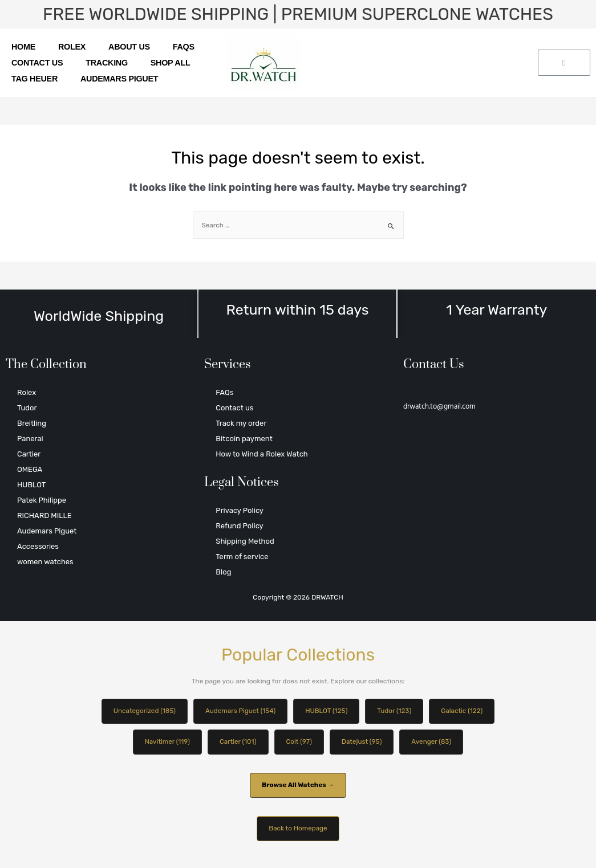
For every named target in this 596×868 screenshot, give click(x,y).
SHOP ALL (171, 63)
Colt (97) (299, 742)
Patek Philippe (42, 500)
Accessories (38, 546)
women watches (45, 562)
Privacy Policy (240, 510)
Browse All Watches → (298, 786)
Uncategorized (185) (142, 711)
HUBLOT (31, 485)
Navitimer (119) (165, 742)
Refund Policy (239, 526)
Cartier (29, 454)
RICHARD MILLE (44, 515)
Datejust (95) (363, 742)
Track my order (241, 423)
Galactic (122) (465, 711)
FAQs (184, 47)
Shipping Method (245, 541)
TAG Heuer (35, 79)
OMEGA (30, 469)
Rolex (72, 47)
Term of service (242, 557)
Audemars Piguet (119, 79)
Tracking (107, 63)
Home (23, 47)
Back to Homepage (298, 830)
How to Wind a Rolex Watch (261, 454)
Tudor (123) (396, 711)
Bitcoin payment (244, 439)
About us (129, 47)
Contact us (37, 63)
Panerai (30, 439)
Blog (223, 572)
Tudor (27, 408)
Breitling (32, 423)
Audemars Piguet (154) (240, 711)
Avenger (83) (433, 742)
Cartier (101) (237, 742)
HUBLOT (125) (327, 711)
